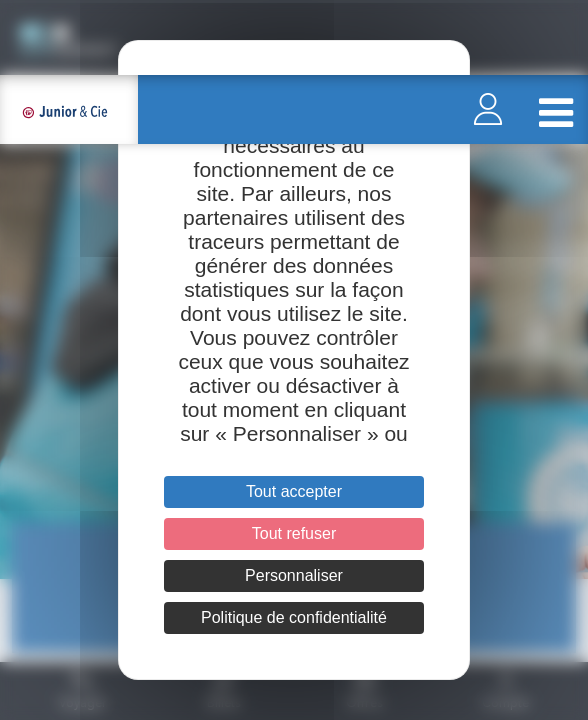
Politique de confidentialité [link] (294, 617)
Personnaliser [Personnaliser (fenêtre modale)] (294, 575)
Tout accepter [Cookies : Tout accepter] (294, 491)
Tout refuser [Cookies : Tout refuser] (294, 533)
